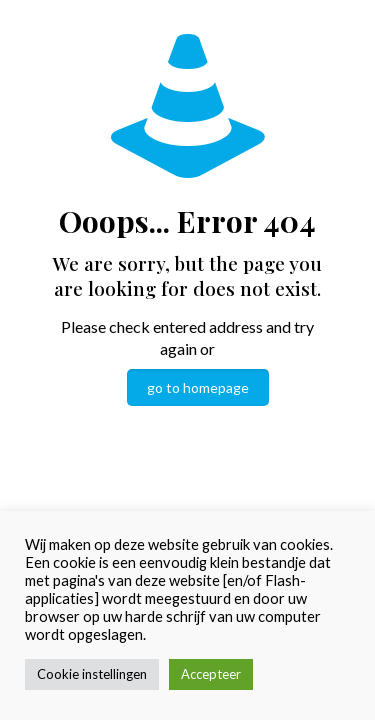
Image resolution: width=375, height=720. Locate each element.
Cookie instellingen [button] (92, 674)
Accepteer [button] (211, 674)
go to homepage (198, 387)
